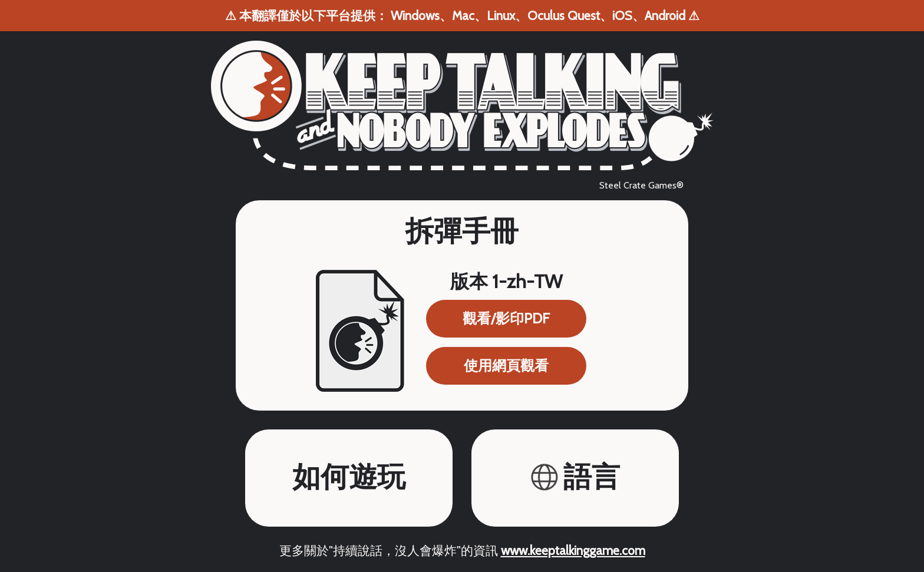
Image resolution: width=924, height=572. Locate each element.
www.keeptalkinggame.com (573, 550)
